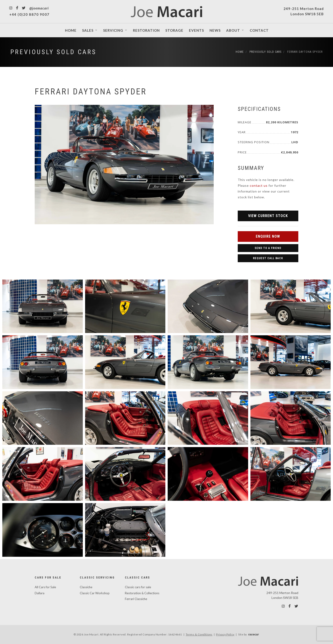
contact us (259, 185)
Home (240, 52)
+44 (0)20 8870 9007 (29, 14)
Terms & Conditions (199, 634)
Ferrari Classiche (136, 599)
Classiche (86, 587)
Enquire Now (268, 236)
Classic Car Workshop (95, 593)
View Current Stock (268, 216)
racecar (253, 634)
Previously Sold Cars (53, 52)
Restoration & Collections (142, 593)
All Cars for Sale (45, 587)
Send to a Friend (268, 248)
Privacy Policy (225, 634)
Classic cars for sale (138, 587)
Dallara (40, 593)
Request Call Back (268, 258)
